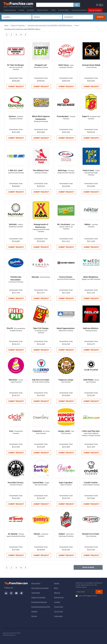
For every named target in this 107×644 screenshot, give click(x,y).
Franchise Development (79, 10)
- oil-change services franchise (42, 331)
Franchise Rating (64, 10)
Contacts (57, 602)
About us (57, 593)
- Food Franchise (91, 67)
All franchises (36, 583)
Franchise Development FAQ (41, 607)
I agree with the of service (86, 596)
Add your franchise (95, 10)
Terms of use (59, 612)
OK (99, 592)
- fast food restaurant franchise (17, 67)
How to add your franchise (40, 588)
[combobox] (17, 17)
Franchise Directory (10, 10)
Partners (34, 616)
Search (100, 17)
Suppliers (34, 612)
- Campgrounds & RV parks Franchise (41, 229)
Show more (88, 568)
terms (89, 596)
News (56, 588)
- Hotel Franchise (45, 277)
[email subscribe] (86, 592)
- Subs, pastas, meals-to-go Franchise (67, 227)
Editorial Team (59, 597)
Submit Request (16, 87)
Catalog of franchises (38, 597)
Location (21, 10)
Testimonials (36, 593)
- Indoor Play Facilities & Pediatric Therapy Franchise (91, 433)
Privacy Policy (59, 607)
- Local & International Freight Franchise (92, 173)
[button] (99, 5)
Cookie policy (58, 616)
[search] (55, 5)
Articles (57, 583)
